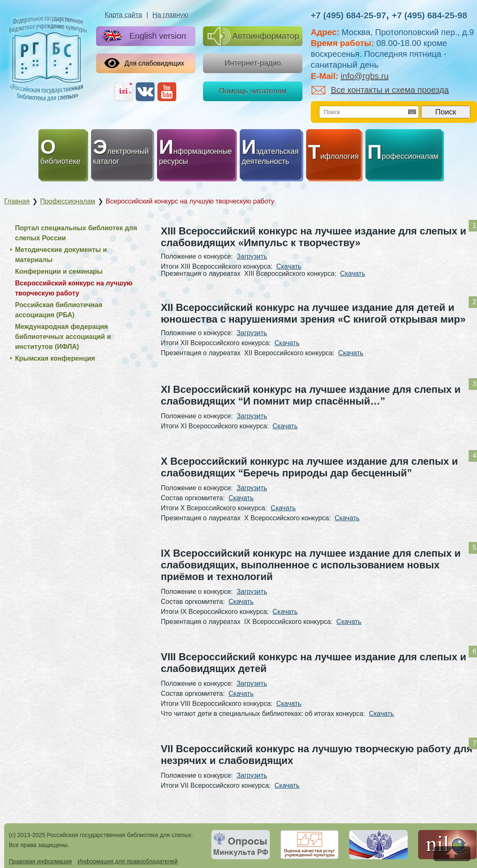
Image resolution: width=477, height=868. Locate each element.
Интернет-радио (252, 63)
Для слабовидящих (144, 63)
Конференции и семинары (59, 271)
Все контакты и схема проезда (380, 90)
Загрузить (252, 256)
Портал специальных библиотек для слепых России (76, 233)
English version (143, 37)
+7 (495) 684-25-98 (429, 15)
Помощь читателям (253, 91)
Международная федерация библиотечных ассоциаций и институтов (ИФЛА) (63, 337)
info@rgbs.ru (365, 76)
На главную (170, 15)
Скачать (289, 266)
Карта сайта (123, 15)
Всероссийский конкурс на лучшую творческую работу (74, 288)
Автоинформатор (253, 36)
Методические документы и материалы (61, 255)
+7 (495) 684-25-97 (348, 15)
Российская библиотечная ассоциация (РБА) (59, 310)
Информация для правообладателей (128, 861)
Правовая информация (40, 861)
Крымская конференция (55, 358)
